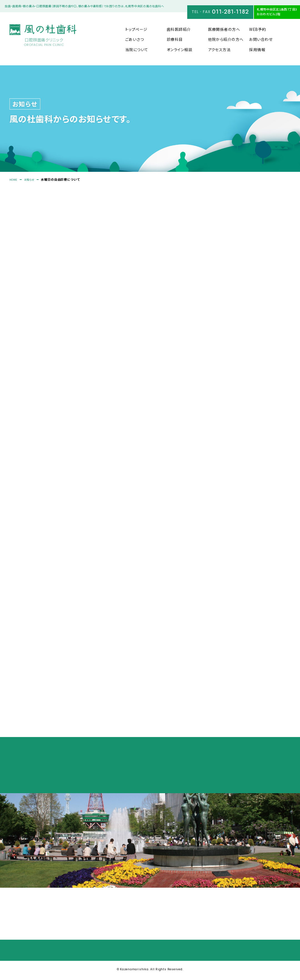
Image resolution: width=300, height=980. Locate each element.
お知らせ (32, 180)
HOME (14, 180)
